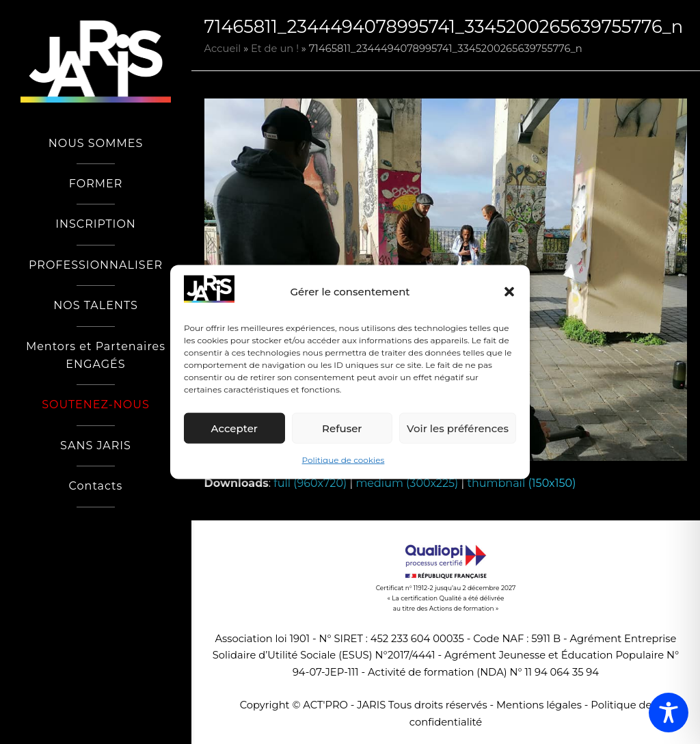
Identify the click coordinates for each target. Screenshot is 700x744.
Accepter (234, 428)
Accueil (223, 49)
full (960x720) (310, 483)
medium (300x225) (407, 483)
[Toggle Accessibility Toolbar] (669, 713)
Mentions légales (539, 705)
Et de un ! (275, 49)
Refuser (342, 428)
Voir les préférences (458, 428)
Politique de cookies (344, 460)
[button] (509, 292)
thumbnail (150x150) (521, 483)
